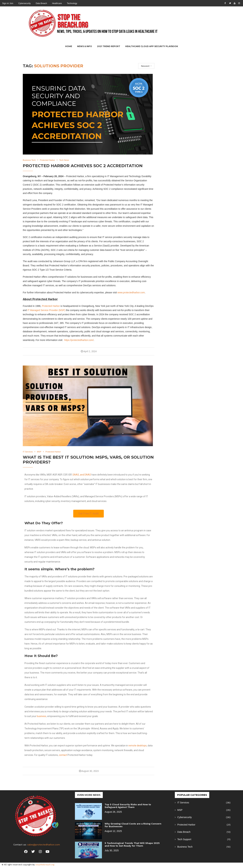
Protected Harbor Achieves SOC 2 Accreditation (83, 166)
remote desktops (138, 746)
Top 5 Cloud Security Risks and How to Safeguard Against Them (128, 806)
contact (63, 755)
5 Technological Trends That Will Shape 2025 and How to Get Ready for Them (132, 845)
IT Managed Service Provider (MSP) (46, 311)
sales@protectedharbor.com (44, 845)
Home (69, 46)
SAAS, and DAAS (82, 475)
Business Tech (204, 847)
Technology (72, 3)
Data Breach (41, 3)
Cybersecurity (24, 3)
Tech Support (204, 840)
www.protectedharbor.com (131, 293)
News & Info (85, 46)
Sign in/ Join (8, 3)
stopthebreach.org (45, 865)
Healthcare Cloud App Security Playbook (152, 46)
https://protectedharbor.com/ (79, 340)
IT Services (204, 803)
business (42, 717)
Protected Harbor (51, 306)
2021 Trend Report (109, 46)
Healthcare (57, 3)
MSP (204, 810)
